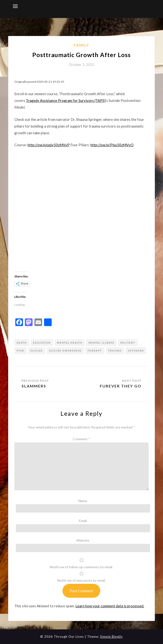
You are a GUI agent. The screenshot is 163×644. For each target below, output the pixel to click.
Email (83, 521)
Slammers (34, 386)
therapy (95, 351)
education (42, 343)
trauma (115, 351)
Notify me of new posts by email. (81, 580)
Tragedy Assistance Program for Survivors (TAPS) (66, 100)
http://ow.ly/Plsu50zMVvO (112, 145)
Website (83, 540)
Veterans (136, 351)
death (22, 343)
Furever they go (121, 386)
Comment (81, 439)
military (128, 343)
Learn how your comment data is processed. (110, 606)
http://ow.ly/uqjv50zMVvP (49, 145)
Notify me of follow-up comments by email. (81, 567)
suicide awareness (65, 351)
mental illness (101, 343)
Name (83, 501)
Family (81, 45)
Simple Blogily (111, 637)
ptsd (20, 351)
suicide (37, 351)
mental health (70, 343)
